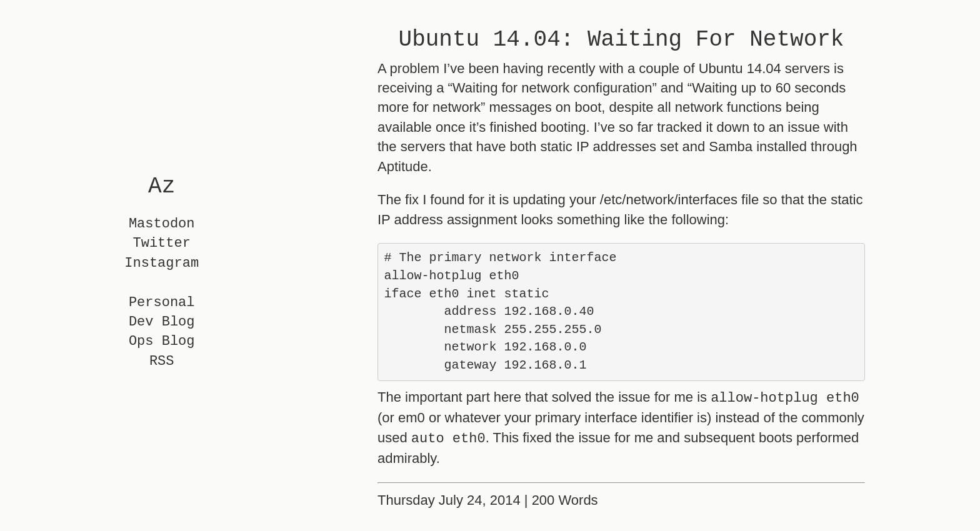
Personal (162, 303)
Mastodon (162, 224)
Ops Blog (162, 342)
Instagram (162, 263)
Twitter (162, 244)
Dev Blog (162, 322)
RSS (162, 361)
